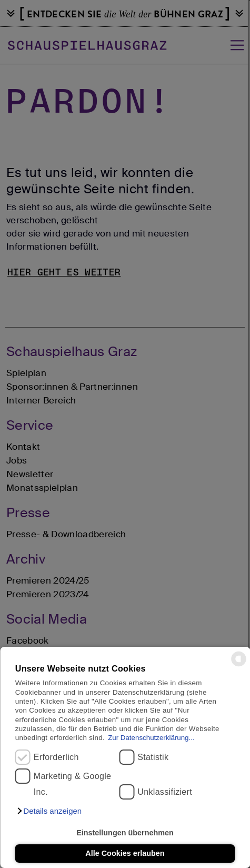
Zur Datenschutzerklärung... (151, 738)
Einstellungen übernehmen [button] (125, 833)
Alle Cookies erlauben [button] (125, 853)
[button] (49, 811)
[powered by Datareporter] (239, 665)
